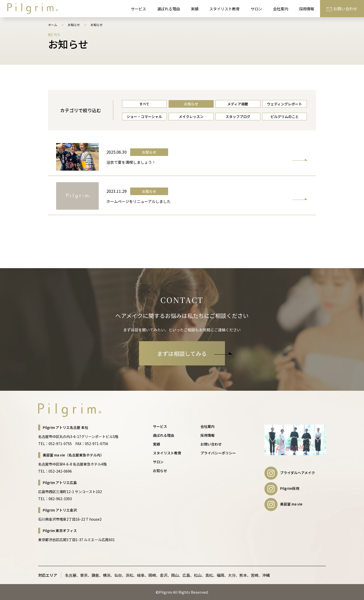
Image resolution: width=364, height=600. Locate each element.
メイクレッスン (191, 117)
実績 (195, 9)
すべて (144, 104)
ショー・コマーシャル (144, 117)
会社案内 (281, 9)
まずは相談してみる (191, 353)
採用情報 (307, 9)
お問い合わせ (342, 9)
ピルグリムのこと (285, 117)
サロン (256, 9)
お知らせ (74, 25)
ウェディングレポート (285, 104)
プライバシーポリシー (218, 453)
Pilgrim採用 (282, 488)
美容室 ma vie (283, 504)
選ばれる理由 (169, 9)
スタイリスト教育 (224, 9)
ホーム (53, 25)
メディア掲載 (238, 104)
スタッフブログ (238, 117)
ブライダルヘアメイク (290, 473)
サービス (139, 9)
